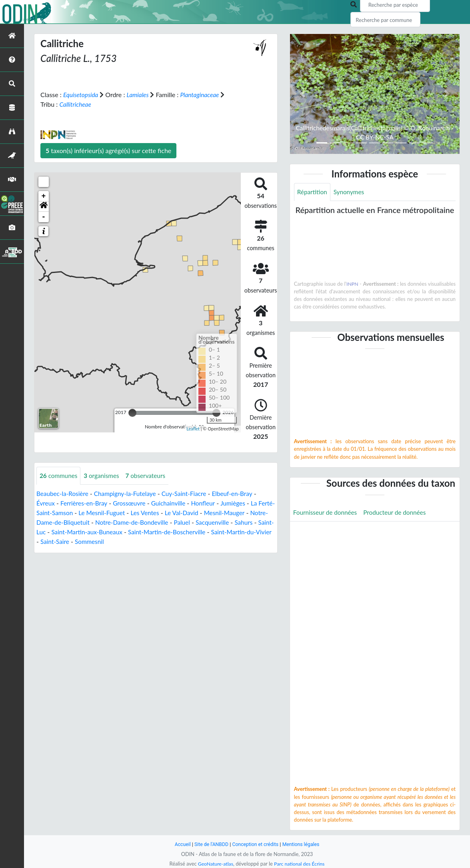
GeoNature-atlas (214, 864)
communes (59, 475)
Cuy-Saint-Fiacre (190, 493)
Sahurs (46, 532)
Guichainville (174, 503)
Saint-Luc (74, 532)
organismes (104, 475)
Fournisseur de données (327, 513)
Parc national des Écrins (300, 864)
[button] (44, 206)
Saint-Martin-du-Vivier (68, 541)
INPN (353, 284)
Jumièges (240, 503)
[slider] (132, 412)
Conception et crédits (256, 844)
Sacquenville (238, 522)
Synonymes (351, 192)
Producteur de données (399, 513)
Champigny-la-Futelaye (129, 493)
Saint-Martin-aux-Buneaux (130, 532)
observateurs (150, 475)
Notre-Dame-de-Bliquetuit (74, 522)
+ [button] (44, 196)
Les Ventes (167, 513)
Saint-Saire (120, 541)
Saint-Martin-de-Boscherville (213, 532)
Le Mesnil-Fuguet (121, 513)
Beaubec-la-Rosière (64, 493)
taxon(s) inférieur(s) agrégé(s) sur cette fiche (108, 150)
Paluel (207, 522)
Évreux (46, 503)
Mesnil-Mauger (249, 513)
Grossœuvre (133, 503)
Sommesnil (156, 541)
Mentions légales (303, 844)
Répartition (313, 192)
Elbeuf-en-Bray (240, 493)
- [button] (44, 217)
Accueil (180, 844)
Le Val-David (205, 513)
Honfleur (210, 503)
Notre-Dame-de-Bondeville (155, 522)
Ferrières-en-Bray (86, 503)
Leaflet (193, 429)
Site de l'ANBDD (210, 844)
